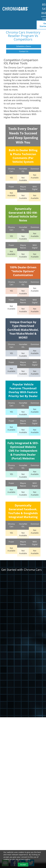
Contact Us (24, 51)
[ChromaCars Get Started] (23, 640)
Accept (23, 865)
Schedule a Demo (24, 46)
